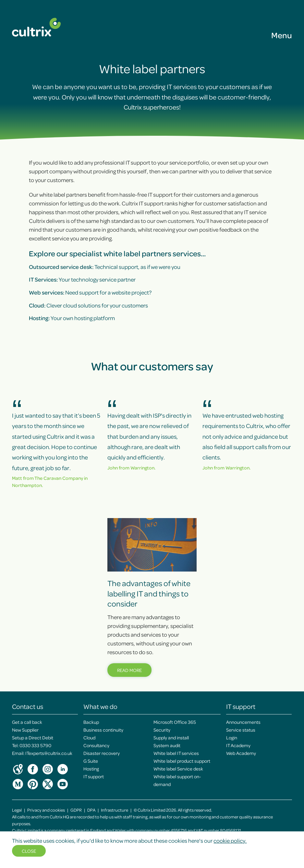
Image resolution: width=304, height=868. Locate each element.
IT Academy (238, 745)
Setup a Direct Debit (33, 737)
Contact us (28, 706)
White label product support (182, 761)
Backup (91, 722)
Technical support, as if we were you (105, 267)
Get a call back (27, 722)
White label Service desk (178, 769)
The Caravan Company (59, 478)
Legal (17, 810)
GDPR (76, 810)
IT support (94, 776)
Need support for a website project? (90, 292)
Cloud (89, 737)
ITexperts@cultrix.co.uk (49, 753)
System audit (167, 745)
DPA (91, 810)
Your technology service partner (82, 279)
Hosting (91, 769)
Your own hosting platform (72, 318)
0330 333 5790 (35, 745)
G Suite (91, 761)
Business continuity (103, 730)
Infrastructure (115, 810)
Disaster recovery (102, 753)
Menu (282, 35)
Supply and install (171, 737)
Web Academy (241, 753)
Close (29, 851)
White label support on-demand (177, 780)
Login (232, 737)
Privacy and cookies (46, 810)
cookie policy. (230, 840)
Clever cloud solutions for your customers (88, 305)
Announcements (243, 722)
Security (162, 730)
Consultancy (96, 745)
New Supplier (25, 730)
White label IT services (176, 753)
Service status (241, 730)
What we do (100, 706)
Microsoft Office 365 (175, 722)
